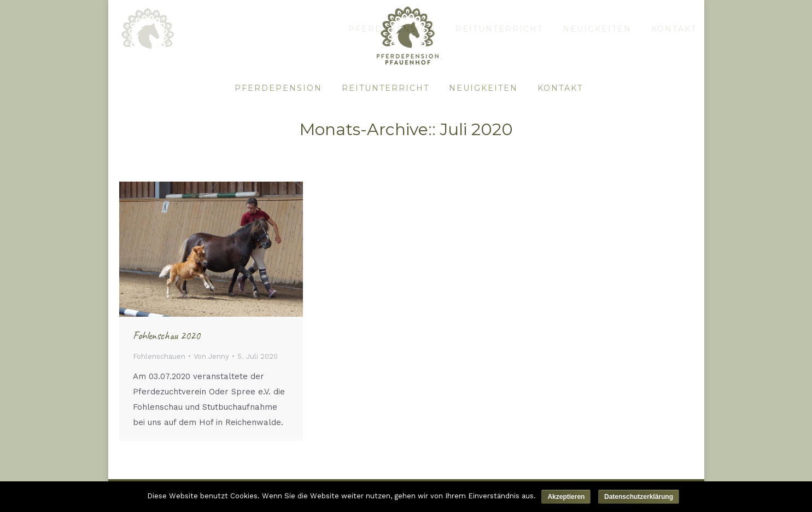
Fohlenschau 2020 (167, 336)
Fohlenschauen (159, 356)
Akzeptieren (566, 497)
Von (211, 356)
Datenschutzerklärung (639, 497)
